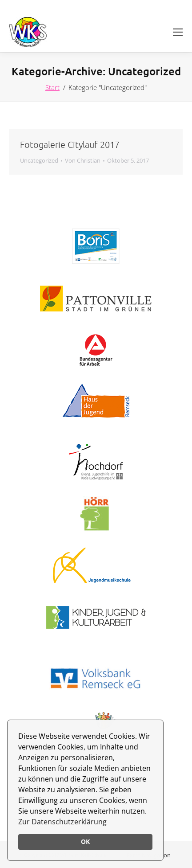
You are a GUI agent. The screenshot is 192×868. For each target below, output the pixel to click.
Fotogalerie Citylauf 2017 (70, 144)
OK (85, 841)
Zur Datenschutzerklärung (62, 822)
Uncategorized (39, 160)
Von (83, 160)
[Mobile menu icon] (178, 32)
